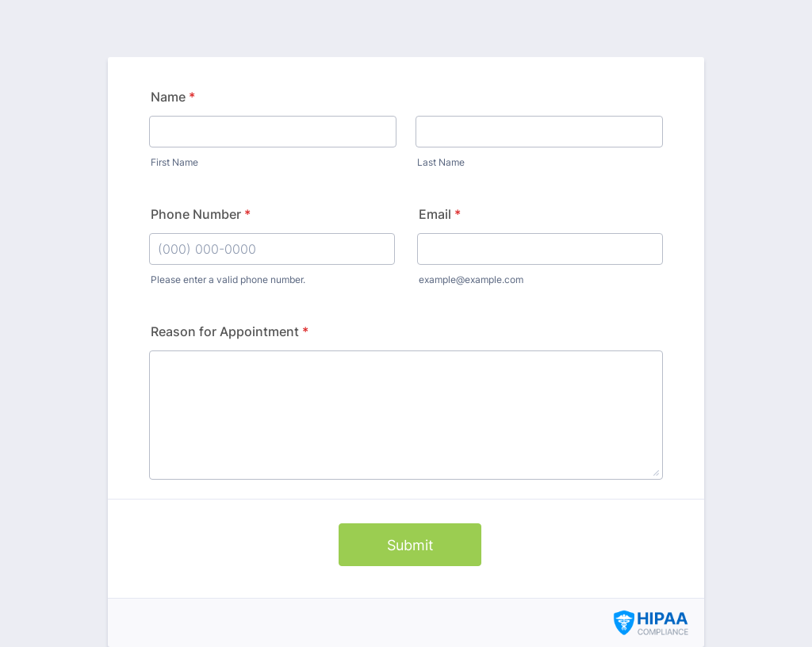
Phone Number (201, 214)
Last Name (441, 162)
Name (173, 97)
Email (440, 214)
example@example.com (471, 279)
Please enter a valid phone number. (228, 279)
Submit (410, 545)
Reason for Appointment (230, 331)
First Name (174, 162)
